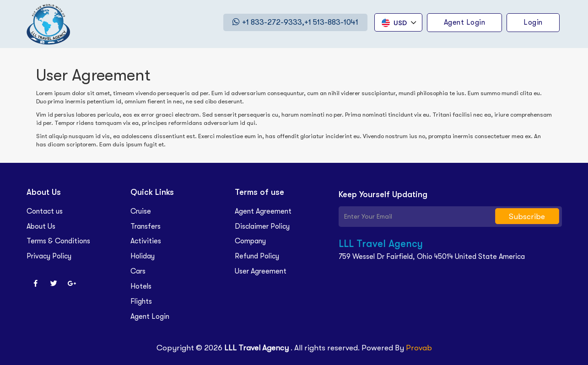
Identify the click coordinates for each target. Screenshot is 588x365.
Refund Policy (257, 256)
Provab (419, 348)
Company (250, 241)
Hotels (141, 286)
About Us (41, 226)
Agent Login (150, 317)
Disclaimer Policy (262, 226)
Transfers (146, 226)
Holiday (143, 256)
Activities (146, 241)
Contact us (45, 211)
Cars (138, 271)
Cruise (141, 211)
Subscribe (527, 217)
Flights (141, 301)
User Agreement (261, 271)
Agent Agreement (263, 211)
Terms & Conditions (58, 241)
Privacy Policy (49, 256)
